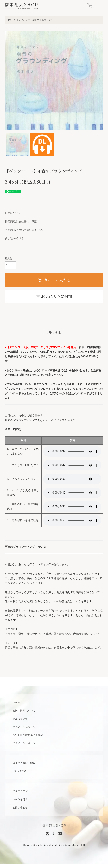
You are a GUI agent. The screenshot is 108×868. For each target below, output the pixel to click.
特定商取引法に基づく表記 (21, 221)
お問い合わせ (20, 807)
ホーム (16, 702)
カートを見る (20, 799)
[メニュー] (100, 6)
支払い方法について (24, 727)
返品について (13, 213)
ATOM (23, 771)
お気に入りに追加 (54, 296)
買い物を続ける (14, 238)
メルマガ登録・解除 (24, 763)
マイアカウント (21, 791)
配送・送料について (24, 710)
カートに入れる (54, 280)
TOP (10, 20)
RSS (15, 771)
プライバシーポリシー (25, 743)
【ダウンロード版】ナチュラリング (35, 20)
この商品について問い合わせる (24, 230)
